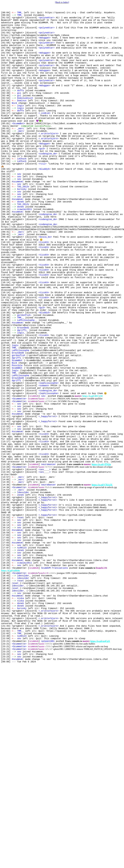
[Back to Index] (62, 2)
